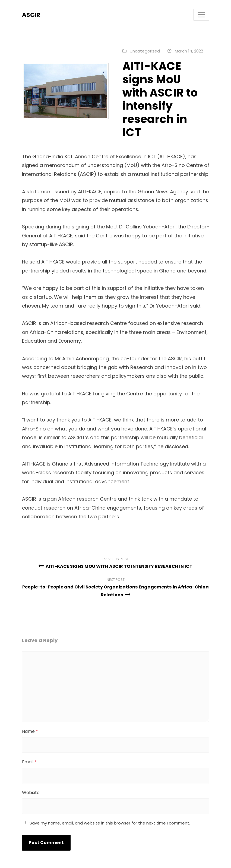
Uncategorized (145, 51)
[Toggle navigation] (201, 15)
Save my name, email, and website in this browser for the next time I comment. (110, 823)
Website (31, 793)
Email (29, 762)
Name (30, 731)
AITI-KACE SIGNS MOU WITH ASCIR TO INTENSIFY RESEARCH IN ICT (116, 566)
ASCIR (31, 15)
